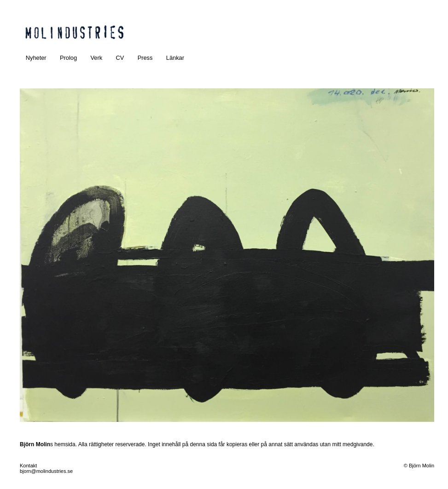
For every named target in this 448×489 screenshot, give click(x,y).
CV (120, 58)
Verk (96, 58)
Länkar (175, 58)
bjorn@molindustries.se (46, 471)
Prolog (68, 58)
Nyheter (36, 58)
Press (145, 58)
